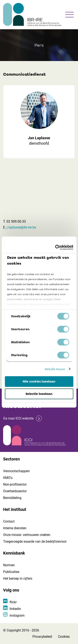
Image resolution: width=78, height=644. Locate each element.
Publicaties (11, 572)
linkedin (15, 609)
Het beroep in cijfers (18, 578)
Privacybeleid (42, 637)
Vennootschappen (16, 471)
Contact (9, 521)
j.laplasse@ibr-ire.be (21, 227)
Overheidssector (15, 491)
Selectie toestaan (39, 394)
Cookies (64, 637)
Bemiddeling (12, 498)
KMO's (8, 478)
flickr (13, 602)
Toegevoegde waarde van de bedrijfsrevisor (35, 541)
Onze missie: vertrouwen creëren (27, 535)
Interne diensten (15, 528)
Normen (9, 565)
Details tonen (55, 369)
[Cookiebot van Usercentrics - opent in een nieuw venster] (56, 247)
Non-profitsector (15, 484)
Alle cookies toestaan (39, 381)
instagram (17, 615)
